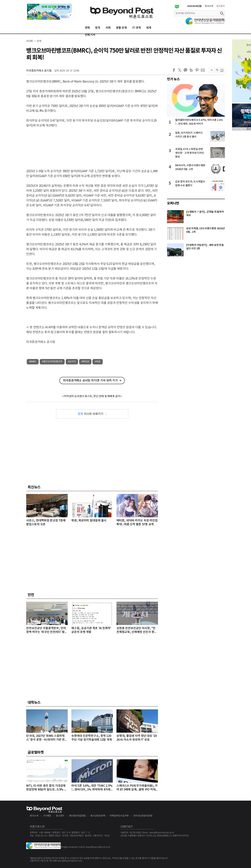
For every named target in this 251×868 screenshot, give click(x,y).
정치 (98, 28)
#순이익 (72, 362)
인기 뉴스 (173, 79)
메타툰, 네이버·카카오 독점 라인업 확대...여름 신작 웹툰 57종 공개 (137, 522)
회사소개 (209, 6)
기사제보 (47, 816)
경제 (87, 28)
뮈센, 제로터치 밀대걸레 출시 (89, 521)
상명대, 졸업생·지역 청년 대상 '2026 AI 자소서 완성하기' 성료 (137, 738)
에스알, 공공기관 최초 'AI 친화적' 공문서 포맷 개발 (91, 630)
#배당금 (85, 362)
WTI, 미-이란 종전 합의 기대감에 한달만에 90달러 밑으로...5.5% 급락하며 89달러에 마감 (46, 788)
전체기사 (90, 35)
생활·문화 (121, 28)
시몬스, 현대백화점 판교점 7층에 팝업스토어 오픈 (46, 522)
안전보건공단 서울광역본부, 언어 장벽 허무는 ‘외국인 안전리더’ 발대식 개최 (47, 630)
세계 (149, 28)
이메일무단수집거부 (119, 816)
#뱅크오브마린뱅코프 (52, 362)
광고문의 (221, 6)
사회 (108, 28)
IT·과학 (137, 28)
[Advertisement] (92, 145)
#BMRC (33, 362)
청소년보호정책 (98, 816)
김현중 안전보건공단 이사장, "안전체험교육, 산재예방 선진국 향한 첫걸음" (137, 630)
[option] (51, 12)
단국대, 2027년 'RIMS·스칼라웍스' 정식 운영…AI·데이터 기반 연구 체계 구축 (47, 738)
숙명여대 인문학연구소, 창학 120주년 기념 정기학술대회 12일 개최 (92, 738)
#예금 (98, 362)
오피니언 (173, 203)
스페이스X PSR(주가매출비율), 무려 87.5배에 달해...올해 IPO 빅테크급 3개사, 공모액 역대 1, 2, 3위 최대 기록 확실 (137, 788)
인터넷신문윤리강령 (143, 816)
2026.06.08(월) (194, 6)
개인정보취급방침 (77, 816)
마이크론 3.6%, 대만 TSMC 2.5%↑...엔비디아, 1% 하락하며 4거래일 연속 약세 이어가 (92, 788)
